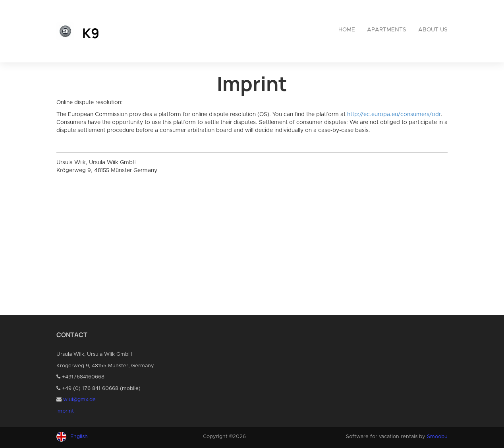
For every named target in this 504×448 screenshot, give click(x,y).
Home (347, 30)
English (79, 437)
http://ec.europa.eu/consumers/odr (394, 114)
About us (433, 30)
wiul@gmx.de (79, 400)
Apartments (387, 30)
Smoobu (437, 437)
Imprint (65, 411)
